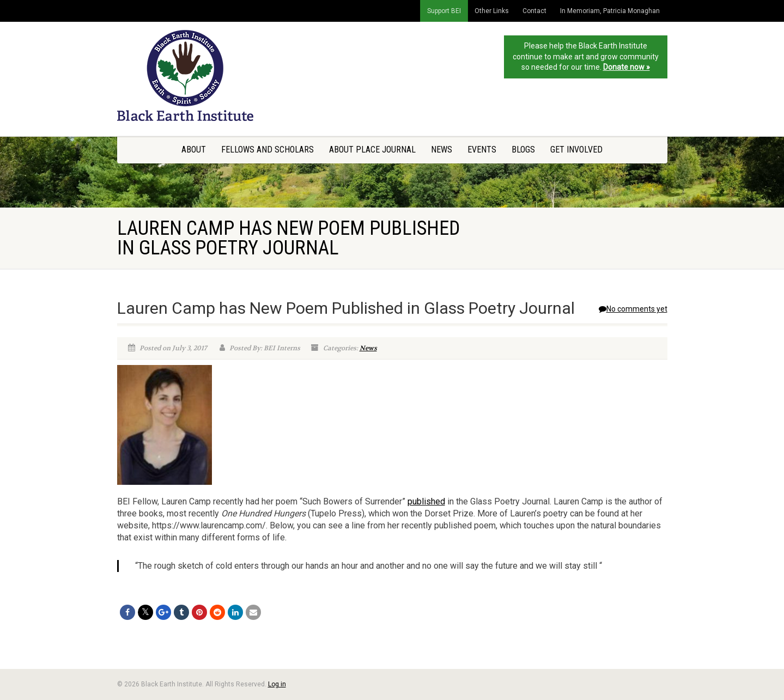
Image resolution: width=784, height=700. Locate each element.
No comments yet (633, 309)
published (426, 501)
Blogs (523, 150)
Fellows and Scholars (268, 150)
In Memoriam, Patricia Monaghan (610, 11)
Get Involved (576, 150)
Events (482, 150)
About (194, 150)
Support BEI (444, 11)
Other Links (492, 11)
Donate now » (627, 67)
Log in (277, 684)
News (442, 150)
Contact (534, 11)
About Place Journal (372, 150)
